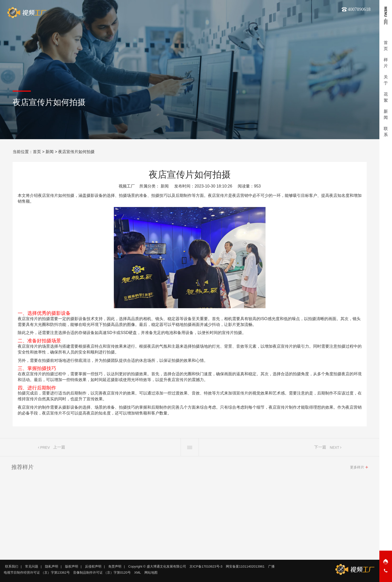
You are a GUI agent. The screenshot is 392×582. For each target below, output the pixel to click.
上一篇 (59, 449)
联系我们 (12, 566)
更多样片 (357, 469)
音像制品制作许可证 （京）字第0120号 (102, 573)
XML (138, 573)
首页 (37, 152)
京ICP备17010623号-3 (206, 566)
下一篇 (320, 449)
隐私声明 (52, 566)
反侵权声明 (93, 566)
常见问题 (32, 566)
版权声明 (72, 566)
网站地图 (151, 573)
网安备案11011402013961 (245, 566)
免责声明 (115, 566)
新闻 (50, 152)
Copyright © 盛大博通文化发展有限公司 (157, 566)
